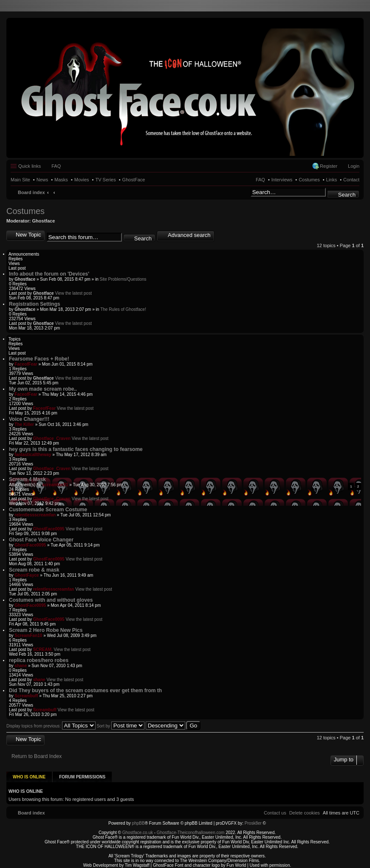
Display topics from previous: (51, 726)
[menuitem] (305, 810)
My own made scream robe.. (43, 389)
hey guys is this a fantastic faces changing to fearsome (76, 449)
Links (332, 180)
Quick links (30, 166)
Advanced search (189, 235)
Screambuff (26, 696)
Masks (61, 180)
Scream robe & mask (34, 570)
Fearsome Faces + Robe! (39, 359)
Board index (31, 192)
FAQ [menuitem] (56, 166)
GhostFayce (27, 575)
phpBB (138, 820)
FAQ (260, 180)
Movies (82, 180)
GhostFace (134, 180)
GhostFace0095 (49, 529)
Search (347, 195)
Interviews (282, 180)
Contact (351, 180)
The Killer (24, 424)
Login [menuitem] (354, 166)
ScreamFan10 (28, 635)
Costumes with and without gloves (51, 600)
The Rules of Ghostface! (123, 309)
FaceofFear (26, 364)
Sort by (120, 726)
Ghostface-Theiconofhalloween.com (191, 830)
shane (21, 666)
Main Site (20, 180)
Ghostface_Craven (52, 438)
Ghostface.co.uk (138, 830)
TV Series (105, 180)
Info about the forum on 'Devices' (49, 274)
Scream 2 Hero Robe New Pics (46, 630)
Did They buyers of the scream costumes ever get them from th (85, 690)
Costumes (309, 180)
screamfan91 (55, 485)
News (42, 180)
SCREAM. (43, 650)
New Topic (28, 235)
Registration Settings (35, 304)
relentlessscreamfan (35, 515)
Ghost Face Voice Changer (41, 540)
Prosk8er (253, 820)
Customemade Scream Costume (48, 510)
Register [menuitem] (329, 166)
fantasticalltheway (33, 455)
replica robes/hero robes (39, 660)
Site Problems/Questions (123, 279)
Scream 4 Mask (27, 479)
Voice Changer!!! (29, 419)
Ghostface (44, 221)
